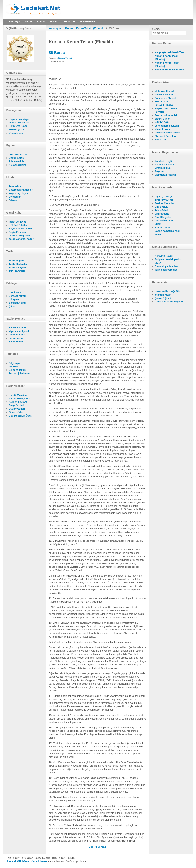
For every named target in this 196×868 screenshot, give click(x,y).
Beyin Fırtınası (17, 232)
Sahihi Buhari (163, 119)
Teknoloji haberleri (20, 373)
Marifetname (162, 214)
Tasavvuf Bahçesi (165, 165)
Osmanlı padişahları (166, 266)
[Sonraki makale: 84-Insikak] (102, 847)
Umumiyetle (16, 133)
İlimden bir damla (19, 123)
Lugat (158, 224)
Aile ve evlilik (17, 161)
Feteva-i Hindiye (164, 105)
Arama (41, 21)
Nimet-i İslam (162, 129)
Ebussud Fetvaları (165, 136)
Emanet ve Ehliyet (165, 98)
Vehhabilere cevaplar (167, 126)
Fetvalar (159, 112)
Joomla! (11, 861)
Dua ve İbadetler (164, 221)
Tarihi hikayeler (18, 267)
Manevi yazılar (17, 129)
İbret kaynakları (164, 200)
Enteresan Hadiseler (21, 190)
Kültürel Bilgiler (18, 225)
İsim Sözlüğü (162, 228)
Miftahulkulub (163, 168)
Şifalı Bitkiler (16, 341)
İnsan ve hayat (17, 222)
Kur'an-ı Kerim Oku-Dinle (169, 70)
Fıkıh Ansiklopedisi (166, 115)
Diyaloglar (15, 197)
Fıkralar (13, 200)
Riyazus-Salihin (164, 95)
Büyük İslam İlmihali (167, 108)
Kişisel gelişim (17, 165)
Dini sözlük (161, 207)
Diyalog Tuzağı (163, 196)
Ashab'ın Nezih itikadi (167, 133)
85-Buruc (57, 53)
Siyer (158, 263)
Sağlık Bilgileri (17, 328)
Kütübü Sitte (162, 122)
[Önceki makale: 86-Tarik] (93, 847)
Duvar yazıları (17, 409)
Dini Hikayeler (163, 217)
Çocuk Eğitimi (17, 158)
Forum (29, 21)
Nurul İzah (161, 139)
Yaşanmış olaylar (19, 193)
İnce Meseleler (88, 21)
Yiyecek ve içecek (19, 331)
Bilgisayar (15, 363)
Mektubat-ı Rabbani (166, 175)
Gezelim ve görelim (20, 236)
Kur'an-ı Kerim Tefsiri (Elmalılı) (85, 28)
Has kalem (15, 292)
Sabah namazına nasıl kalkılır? (167, 233)
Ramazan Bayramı (20, 398)
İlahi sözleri (161, 210)
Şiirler (12, 306)
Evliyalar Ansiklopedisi (168, 259)
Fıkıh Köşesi (162, 101)
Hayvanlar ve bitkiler (21, 228)
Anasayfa (55, 28)
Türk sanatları (17, 271)
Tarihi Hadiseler (18, 264)
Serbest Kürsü (17, 296)
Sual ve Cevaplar (165, 203)
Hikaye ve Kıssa (18, 126)
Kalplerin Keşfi (163, 161)
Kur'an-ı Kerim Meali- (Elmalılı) (167, 58)
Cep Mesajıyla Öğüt (20, 416)
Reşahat (160, 171)
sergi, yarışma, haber (21, 239)
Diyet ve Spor (17, 335)
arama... (157, 29)
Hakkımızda (69, 21)
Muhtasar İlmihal (164, 91)
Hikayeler (14, 299)
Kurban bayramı (18, 402)
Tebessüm (15, 186)
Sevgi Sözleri (17, 405)
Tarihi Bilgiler (17, 260)
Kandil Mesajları (18, 395)
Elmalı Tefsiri (65, 58)
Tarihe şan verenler (166, 270)
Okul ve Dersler (18, 154)
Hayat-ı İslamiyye (19, 119)
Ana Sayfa (15, 21)
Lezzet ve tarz (17, 338)
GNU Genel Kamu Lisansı (32, 861)
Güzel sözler (16, 412)
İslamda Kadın (163, 295)
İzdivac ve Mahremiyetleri (170, 302)
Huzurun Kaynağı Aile (167, 291)
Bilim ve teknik (18, 370)
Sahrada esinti (17, 303)
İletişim (53, 21)
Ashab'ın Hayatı (164, 256)
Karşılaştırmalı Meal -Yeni (170, 52)
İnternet (13, 367)
